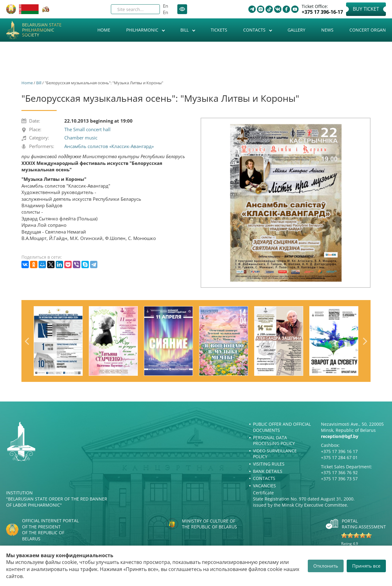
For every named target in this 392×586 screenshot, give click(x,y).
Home (104, 30)
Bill (185, 30)
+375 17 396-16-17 (322, 12)
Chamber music (81, 138)
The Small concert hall (87, 129)
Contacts (255, 30)
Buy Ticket (366, 9)
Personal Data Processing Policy (274, 441)
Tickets (219, 30)
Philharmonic (143, 30)
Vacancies (264, 486)
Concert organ (368, 30)
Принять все (366, 566)
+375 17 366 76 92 (339, 472)
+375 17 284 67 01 (339, 457)
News (327, 30)
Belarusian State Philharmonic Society (42, 30)
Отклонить (326, 566)
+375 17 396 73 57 (339, 479)
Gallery (296, 30)
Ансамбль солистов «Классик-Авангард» (109, 146)
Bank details (268, 471)
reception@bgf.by (340, 436)
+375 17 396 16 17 (339, 451)
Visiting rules (269, 464)
